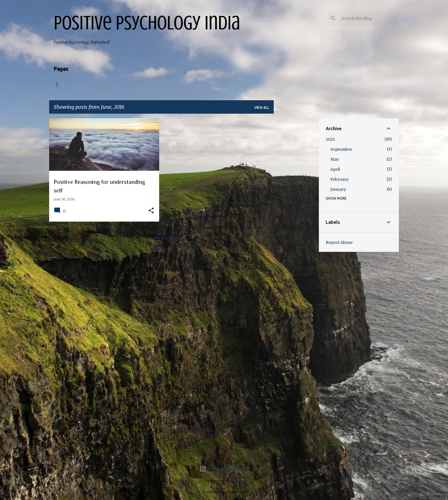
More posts (161, 238)
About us (87, 85)
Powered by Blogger (224, 469)
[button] (151, 211)
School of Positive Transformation (180, 85)
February (339, 179)
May (335, 159)
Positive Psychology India (147, 23)
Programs (120, 85)
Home (59, 85)
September (341, 149)
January (338, 189)
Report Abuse (339, 242)
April (335, 169)
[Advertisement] (296, 204)
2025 (330, 139)
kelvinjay (238, 481)
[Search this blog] (369, 18)
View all (262, 108)
